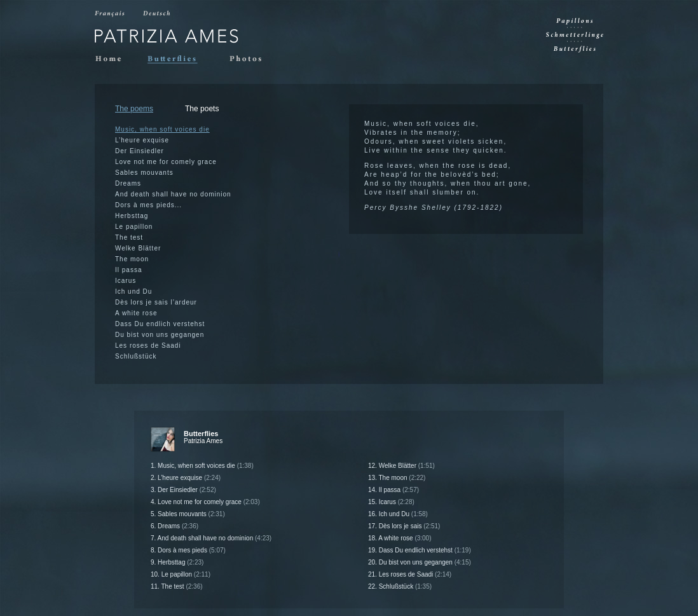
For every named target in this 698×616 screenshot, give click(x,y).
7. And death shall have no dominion (211, 538)
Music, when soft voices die (162, 129)
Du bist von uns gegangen (160, 335)
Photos (250, 59)
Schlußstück (136, 356)
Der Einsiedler (140, 151)
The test (129, 237)
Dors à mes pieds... (148, 205)
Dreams (128, 183)
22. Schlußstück (400, 586)
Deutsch (158, 14)
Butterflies (178, 59)
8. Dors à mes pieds (188, 550)
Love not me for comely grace (166, 162)
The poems (134, 109)
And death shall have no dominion (173, 194)
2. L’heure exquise (186, 478)
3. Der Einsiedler (183, 490)
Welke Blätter (138, 248)
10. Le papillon (181, 574)
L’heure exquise (142, 140)
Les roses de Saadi (148, 346)
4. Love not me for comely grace (205, 502)
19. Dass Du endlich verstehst (420, 550)
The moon (132, 259)
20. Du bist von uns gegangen (420, 562)
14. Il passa (393, 490)
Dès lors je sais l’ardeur (156, 302)
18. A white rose (400, 538)
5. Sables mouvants (188, 514)
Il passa (128, 270)
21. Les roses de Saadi (410, 574)
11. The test (177, 586)
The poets (202, 109)
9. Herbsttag (177, 562)
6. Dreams (174, 526)
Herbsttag (132, 216)
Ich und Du (133, 291)
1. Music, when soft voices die (202, 466)
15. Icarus (391, 502)
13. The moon (397, 478)
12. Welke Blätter (401, 466)
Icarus (126, 281)
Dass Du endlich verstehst (160, 324)
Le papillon (134, 227)
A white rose (136, 313)
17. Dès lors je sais (404, 526)
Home (111, 59)
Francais (111, 14)
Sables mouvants (144, 173)
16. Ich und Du (398, 514)
